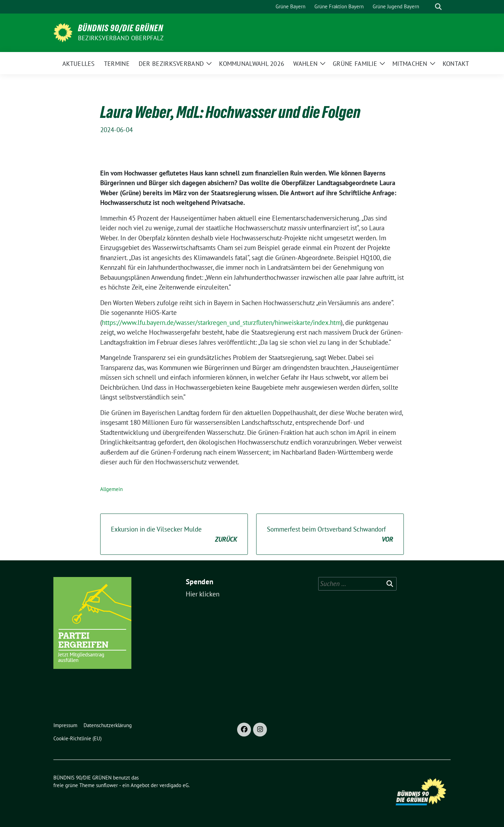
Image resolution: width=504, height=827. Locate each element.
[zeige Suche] (438, 7)
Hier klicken (203, 594)
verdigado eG (174, 785)
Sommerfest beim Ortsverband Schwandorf (330, 535)
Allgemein (111, 489)
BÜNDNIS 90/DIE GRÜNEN (121, 28)
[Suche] (428, 7)
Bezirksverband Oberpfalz (121, 38)
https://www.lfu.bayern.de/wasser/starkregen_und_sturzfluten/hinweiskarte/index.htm (221, 322)
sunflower (107, 785)
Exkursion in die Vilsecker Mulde (174, 535)
